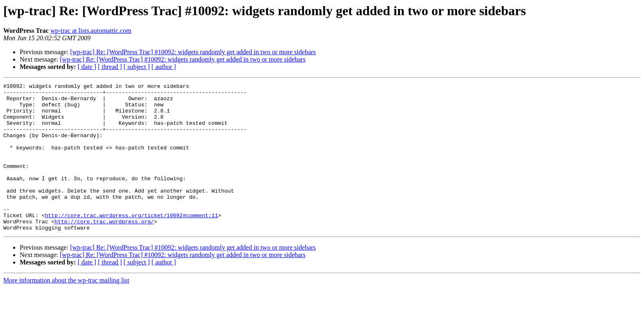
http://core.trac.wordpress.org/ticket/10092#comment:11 (131, 242)
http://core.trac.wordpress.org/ (104, 250)
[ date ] (87, 67)
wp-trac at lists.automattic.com (91, 31)
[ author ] (164, 67)
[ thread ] (110, 67)
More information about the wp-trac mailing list (66, 310)
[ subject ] (137, 67)
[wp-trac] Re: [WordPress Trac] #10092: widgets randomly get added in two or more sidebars (193, 52)
